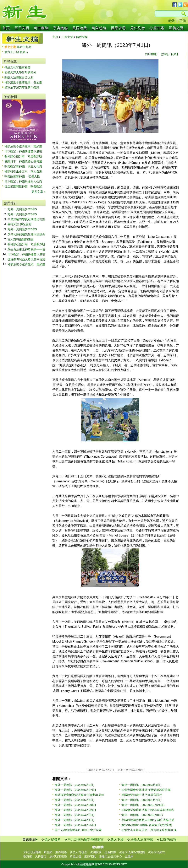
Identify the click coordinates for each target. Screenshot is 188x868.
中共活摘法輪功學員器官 (86, 840)
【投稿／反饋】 (169, 54)
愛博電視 (90, 856)
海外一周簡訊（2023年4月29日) (75, 805)
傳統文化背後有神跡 (17, 67)
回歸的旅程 (168, 840)
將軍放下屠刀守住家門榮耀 (22, 87)
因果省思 (118, 28)
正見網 (129, 856)
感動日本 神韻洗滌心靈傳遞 (23, 161)
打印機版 (151, 54)
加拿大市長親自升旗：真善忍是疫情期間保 (149, 830)
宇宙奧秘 (60, 28)
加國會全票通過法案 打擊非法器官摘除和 (148, 810)
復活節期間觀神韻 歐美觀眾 (23, 186)
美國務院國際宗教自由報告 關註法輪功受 (148, 820)
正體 (183, 21)
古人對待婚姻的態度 (21, 239)
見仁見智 (138, 28)
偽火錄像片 (53, 840)
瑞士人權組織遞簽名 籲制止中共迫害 (78, 830)
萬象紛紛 (99, 28)
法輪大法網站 (157, 852)
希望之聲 (75, 856)
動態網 (48, 852)
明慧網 (28, 856)
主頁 (55, 37)
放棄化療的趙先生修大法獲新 (26, 234)
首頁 (6, 28)
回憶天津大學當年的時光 (20, 72)
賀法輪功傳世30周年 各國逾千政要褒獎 (147, 825)
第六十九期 (24, 47)
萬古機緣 (41, 28)
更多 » (24, 52)
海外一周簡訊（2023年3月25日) (75, 825)
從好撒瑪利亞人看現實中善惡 (26, 259)
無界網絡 (61, 852)
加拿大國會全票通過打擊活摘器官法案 (146, 790)
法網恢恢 (96, 852)
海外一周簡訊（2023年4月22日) (75, 810)
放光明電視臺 (58, 856)
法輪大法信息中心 (110, 856)
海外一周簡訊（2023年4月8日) (74, 815)
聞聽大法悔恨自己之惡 (19, 77)
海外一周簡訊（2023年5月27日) (75, 790)
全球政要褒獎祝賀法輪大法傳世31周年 (79, 795)
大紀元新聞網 (32, 852)
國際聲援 (82, 37)
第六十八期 (12, 52)
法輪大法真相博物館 (132, 852)
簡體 (171, 21)
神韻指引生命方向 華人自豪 (23, 171)
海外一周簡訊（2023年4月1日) (74, 820)
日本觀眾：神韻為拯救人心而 (23, 181)
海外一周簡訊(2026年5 (22, 209)
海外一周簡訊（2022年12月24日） (144, 805)
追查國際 (110, 852)
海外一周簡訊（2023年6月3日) (74, 785)
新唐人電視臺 (78, 852)
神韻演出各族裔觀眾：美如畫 (23, 82)
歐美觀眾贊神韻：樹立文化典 (23, 166)
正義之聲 (176, 28)
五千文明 (22, 28)
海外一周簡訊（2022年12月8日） (143, 815)
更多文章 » (39, 192)
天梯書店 (41, 856)
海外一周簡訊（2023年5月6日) (74, 800)
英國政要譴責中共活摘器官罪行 (142, 795)
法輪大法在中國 (142, 840)
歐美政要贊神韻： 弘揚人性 (22, 176)
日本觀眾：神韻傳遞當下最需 (23, 151)
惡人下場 (117, 840)
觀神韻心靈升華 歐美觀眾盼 (23, 156)
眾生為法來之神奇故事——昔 (26, 249)
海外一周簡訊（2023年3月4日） (142, 785)
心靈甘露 (157, 28)
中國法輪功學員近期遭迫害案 (26, 219)
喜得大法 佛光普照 (19, 224)
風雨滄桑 (80, 28)
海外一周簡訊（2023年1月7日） (142, 800)
